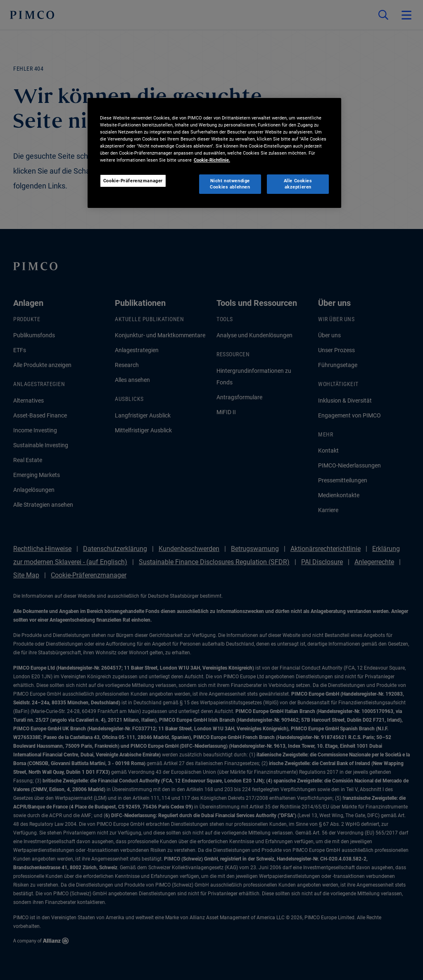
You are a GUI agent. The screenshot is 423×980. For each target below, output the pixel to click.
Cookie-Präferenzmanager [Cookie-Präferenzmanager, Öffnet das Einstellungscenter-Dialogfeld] (133, 181)
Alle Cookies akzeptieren (298, 184)
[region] (214, 153)
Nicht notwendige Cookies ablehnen (230, 184)
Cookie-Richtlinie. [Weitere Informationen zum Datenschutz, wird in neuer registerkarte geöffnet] (212, 160)
